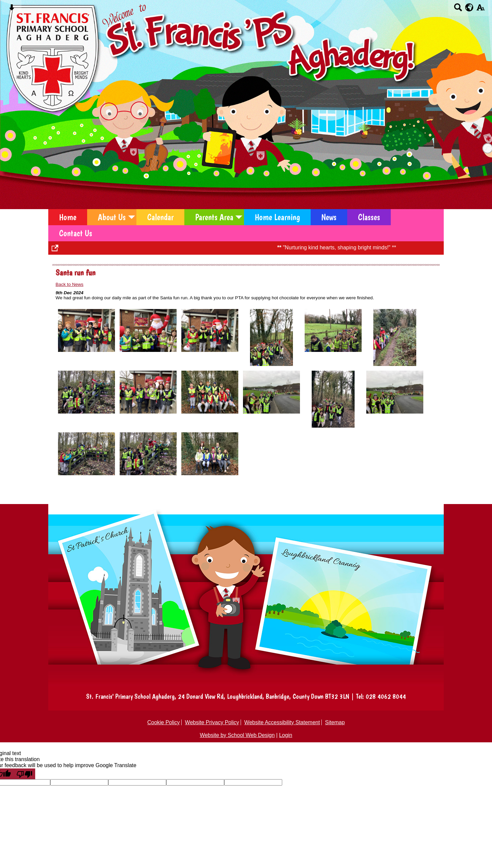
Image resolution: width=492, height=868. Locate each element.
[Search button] (458, 10)
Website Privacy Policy (212, 722)
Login (286, 735)
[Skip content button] (12, 10)
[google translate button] (469, 7)
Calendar (160, 217)
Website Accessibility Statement (282, 722)
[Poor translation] (24, 774)
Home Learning (277, 217)
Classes (369, 217)
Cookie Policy (163, 722)
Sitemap (335, 722)
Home (68, 217)
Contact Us (76, 233)
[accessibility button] (480, 10)
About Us (112, 217)
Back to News (70, 284)
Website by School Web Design (237, 735)
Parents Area (214, 217)
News (329, 217)
